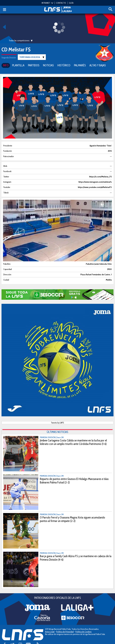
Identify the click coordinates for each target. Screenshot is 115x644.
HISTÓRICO (64, 65)
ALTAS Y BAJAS (98, 65)
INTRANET (46, 3)
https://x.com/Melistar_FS (100, 177)
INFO (6, 65)
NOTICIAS (48, 65)
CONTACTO (61, 3)
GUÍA (71, 3)
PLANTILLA (18, 65)
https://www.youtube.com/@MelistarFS (95, 187)
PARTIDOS (34, 65)
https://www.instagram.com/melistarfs (95, 182)
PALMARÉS (80, 65)
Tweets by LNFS (57, 423)
